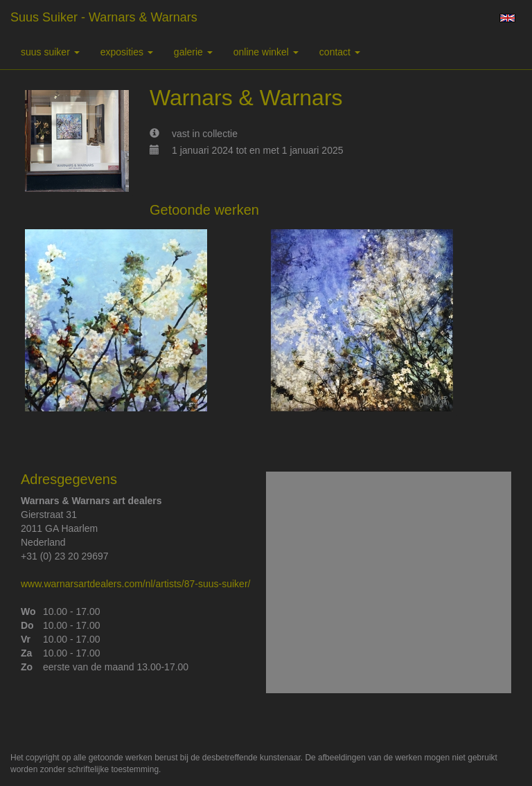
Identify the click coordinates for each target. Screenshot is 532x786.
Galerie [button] (193, 52)
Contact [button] (340, 52)
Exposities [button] (127, 52)
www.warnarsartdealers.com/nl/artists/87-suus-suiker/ (135, 584)
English (507, 18)
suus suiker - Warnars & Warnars (104, 17)
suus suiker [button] (50, 52)
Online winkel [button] (266, 52)
